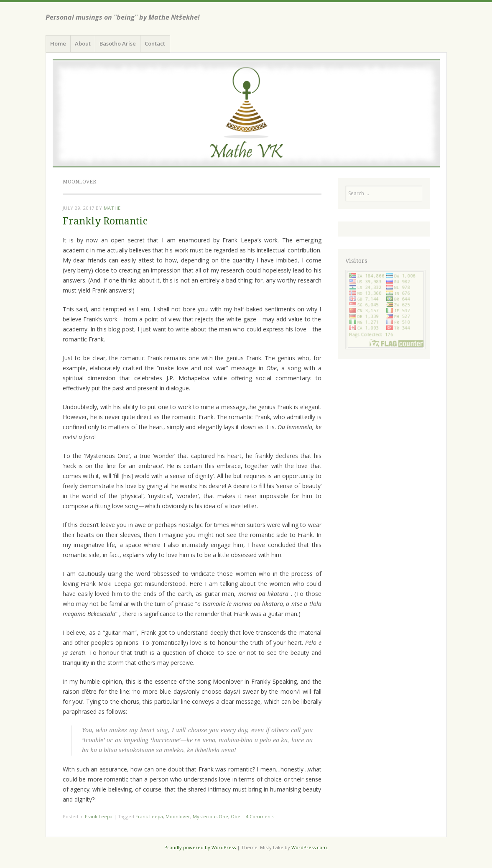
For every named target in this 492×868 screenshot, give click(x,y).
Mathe (112, 208)
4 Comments (260, 816)
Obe (236, 816)
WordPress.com (309, 847)
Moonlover (178, 816)
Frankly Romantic (105, 221)
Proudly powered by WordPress (200, 847)
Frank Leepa (99, 816)
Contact (155, 43)
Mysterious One (210, 816)
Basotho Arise (118, 43)
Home (58, 43)
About (83, 43)
